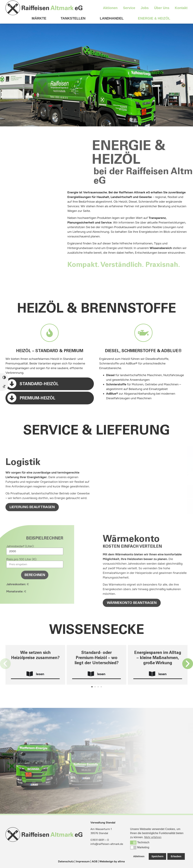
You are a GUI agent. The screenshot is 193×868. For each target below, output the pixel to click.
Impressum (83, 861)
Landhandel (112, 10)
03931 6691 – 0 (100, 840)
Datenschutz (66, 861)
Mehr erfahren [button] (153, 837)
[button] (5, 664)
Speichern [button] (157, 856)
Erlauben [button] (176, 856)
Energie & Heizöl (154, 10)
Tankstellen (73, 10)
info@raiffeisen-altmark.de (107, 844)
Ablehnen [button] (139, 856)
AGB (94, 861)
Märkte (39, 10)
